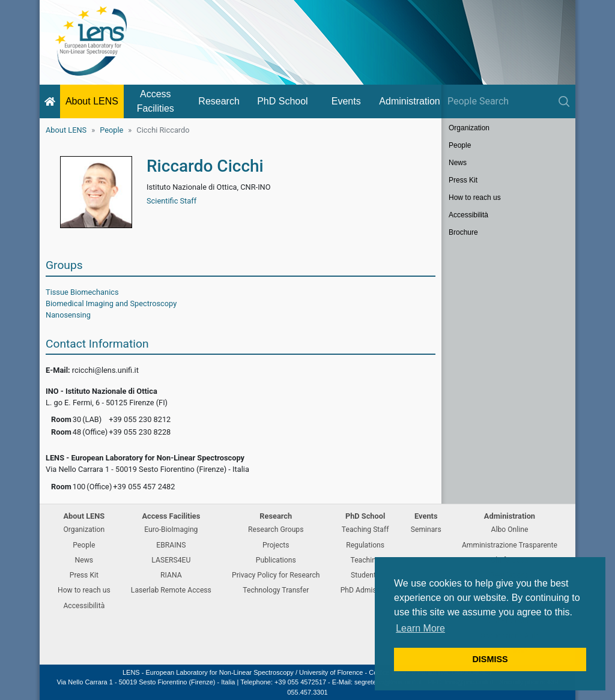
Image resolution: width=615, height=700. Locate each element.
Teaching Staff (365, 530)
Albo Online (510, 530)
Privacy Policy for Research (276, 575)
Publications (276, 560)
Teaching (365, 560)
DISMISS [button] (490, 659)
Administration (409, 101)
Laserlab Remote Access (171, 590)
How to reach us (475, 198)
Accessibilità (468, 215)
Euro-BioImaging (171, 530)
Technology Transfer (276, 590)
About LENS (92, 101)
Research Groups (276, 530)
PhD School (283, 101)
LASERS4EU (171, 560)
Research (219, 101)
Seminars (426, 530)
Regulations (365, 545)
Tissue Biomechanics (82, 292)
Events (346, 101)
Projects (276, 545)
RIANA (171, 575)
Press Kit (463, 180)
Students (365, 575)
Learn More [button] (420, 628)
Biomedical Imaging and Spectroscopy (111, 303)
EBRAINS (171, 545)
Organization (469, 128)
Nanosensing (68, 315)
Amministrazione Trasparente (510, 545)
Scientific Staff (171, 201)
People (111, 130)
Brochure (463, 232)
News (458, 163)
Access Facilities (156, 101)
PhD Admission (365, 590)
